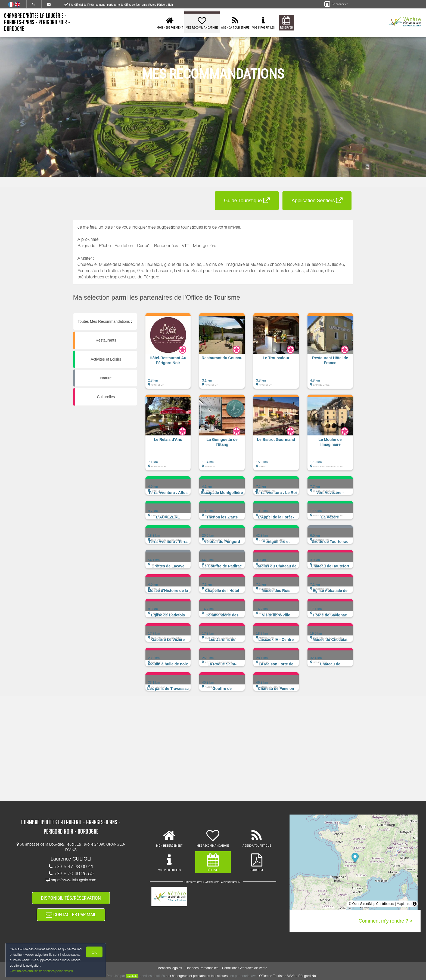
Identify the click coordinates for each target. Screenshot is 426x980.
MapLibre (403, 904)
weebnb (132, 976)
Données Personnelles (202, 968)
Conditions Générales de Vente (245, 968)
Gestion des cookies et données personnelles (41, 971)
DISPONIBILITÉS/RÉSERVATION (71, 898)
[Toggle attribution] (415, 904)
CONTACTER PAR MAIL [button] (71, 915)
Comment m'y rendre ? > (385, 921)
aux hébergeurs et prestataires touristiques (197, 976)
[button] (168, 354)
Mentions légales (170, 968)
